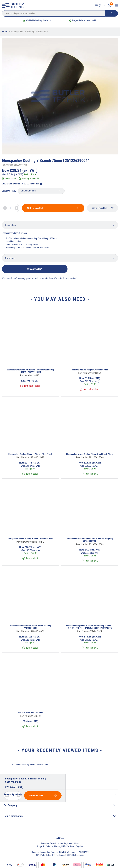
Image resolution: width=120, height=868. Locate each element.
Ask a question (35, 269)
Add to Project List (102, 208)
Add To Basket (53, 208)
